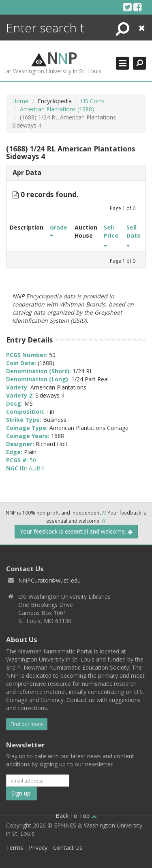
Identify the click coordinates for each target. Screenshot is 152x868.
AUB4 (36, 468)
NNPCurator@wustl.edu (49, 580)
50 (33, 460)
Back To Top (76, 816)
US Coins (93, 101)
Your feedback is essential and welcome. (76, 531)
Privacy (38, 848)
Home (20, 101)
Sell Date (134, 235)
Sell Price (111, 235)
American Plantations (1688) (57, 109)
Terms (15, 848)
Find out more (27, 724)
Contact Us (68, 848)
